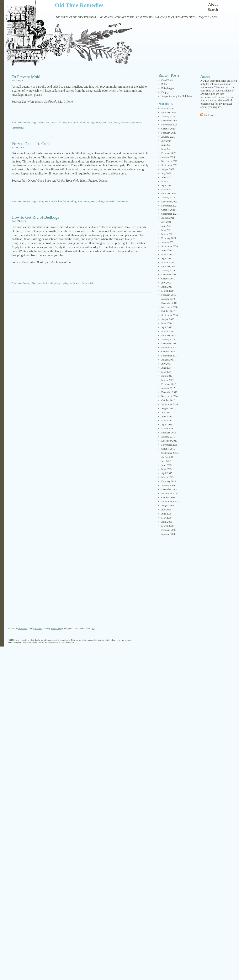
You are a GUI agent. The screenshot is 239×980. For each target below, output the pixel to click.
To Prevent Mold (26, 77)
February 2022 (169, 193)
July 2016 (166, 412)
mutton (86, 201)
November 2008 (169, 493)
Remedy (27, 123)
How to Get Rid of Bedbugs (35, 217)
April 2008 (167, 522)
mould (82, 123)
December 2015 (169, 441)
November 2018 (169, 307)
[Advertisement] (80, 113)
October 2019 (168, 279)
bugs (59, 283)
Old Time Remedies (79, 5)
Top (94, 628)
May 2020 (166, 254)
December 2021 (169, 202)
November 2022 (169, 161)
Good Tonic (167, 80)
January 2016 (168, 437)
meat (64, 123)
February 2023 (169, 153)
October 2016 (168, 400)
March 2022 (167, 189)
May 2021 (166, 230)
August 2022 (168, 169)
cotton (40, 201)
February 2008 (169, 530)
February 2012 (169, 481)
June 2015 (166, 465)
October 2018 (168, 311)
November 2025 (169, 125)
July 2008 (166, 510)
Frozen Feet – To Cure (31, 143)
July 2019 (166, 283)
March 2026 (167, 108)
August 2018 (168, 319)
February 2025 (169, 133)
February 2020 (169, 266)
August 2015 (168, 457)
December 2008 (169, 489)
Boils (164, 84)
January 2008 (168, 534)
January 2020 (168, 270)
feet (46, 201)
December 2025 (169, 121)
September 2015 (170, 453)
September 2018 (170, 315)
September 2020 (170, 246)
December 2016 (169, 392)
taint (110, 123)
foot (51, 201)
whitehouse (126, 123)
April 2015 (167, 473)
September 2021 (170, 214)
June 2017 (166, 368)
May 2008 (166, 518)
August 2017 (168, 360)
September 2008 (170, 501)
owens (94, 201)
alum (40, 283)
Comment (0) (18, 128)
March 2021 (167, 234)
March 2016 (167, 429)
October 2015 (168, 449)
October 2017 (168, 352)
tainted (116, 123)
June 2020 (166, 250)
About (213, 4)
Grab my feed (211, 115)
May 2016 (166, 420)
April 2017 (167, 376)
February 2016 (169, 433)
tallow (100, 201)
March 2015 (167, 477)
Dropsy (165, 92)
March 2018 (167, 331)
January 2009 (168, 485)
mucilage (90, 123)
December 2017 (169, 343)
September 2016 (170, 404)
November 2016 (169, 396)
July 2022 (166, 173)
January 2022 (168, 198)
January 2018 (168, 339)
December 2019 (169, 275)
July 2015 (166, 461)
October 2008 (168, 497)
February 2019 (169, 295)
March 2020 (167, 262)
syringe (66, 283)
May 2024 (166, 149)
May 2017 (166, 372)
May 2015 (166, 469)
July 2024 (166, 141)
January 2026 (168, 116)
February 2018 (169, 335)
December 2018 (169, 303)
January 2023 (168, 157)
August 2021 (168, 218)
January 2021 (168, 242)
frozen (66, 201)
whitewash (137, 123)
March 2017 (167, 380)
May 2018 (166, 323)
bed (45, 283)
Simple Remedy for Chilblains (177, 96)
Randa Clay (56, 628)
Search (213, 10)
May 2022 (166, 181)
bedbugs (52, 283)
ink (59, 123)
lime (80, 201)
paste (98, 123)
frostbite (58, 201)
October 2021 (168, 210)
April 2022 (167, 185)
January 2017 (168, 388)
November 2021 (169, 206)
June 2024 (166, 145)
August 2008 (168, 506)
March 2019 (167, 291)
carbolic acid (44, 123)
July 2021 (166, 222)
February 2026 (169, 112)
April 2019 (167, 287)
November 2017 (169, 347)
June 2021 (166, 226)
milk (70, 123)
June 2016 (166, 416)
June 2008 (166, 514)
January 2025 (168, 137)
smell (104, 123)
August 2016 (168, 408)
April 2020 (167, 258)
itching (73, 201)
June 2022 (166, 177)
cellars (54, 123)
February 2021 (169, 238)
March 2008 (167, 526)
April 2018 (167, 327)
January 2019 (168, 299)
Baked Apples (168, 88)
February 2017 (169, 384)
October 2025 (168, 129)
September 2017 (170, 356)
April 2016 (167, 424)
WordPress (23, 628)
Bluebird (38, 628)
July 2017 (166, 364)
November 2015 (169, 445)
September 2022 (170, 165)
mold (75, 123)
